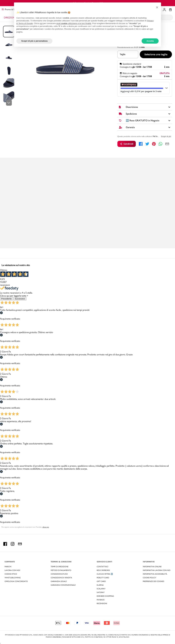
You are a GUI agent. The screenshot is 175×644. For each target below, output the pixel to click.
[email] (167, 144)
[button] (157, 7)
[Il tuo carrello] (170, 10)
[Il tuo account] (164, 10)
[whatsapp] (160, 144)
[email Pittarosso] (20, 545)
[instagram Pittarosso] (13, 545)
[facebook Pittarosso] (5, 545)
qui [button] (41, 23)
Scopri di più (166, 137)
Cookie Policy (149, 578)
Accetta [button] (150, 41)
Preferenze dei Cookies (154, 581)
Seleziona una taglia (156, 54)
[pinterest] (154, 144)
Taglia (123, 54)
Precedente (6, 299)
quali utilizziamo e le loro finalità (74, 23)
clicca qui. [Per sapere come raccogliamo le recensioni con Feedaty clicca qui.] (46, 527)
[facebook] (141, 144)
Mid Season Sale (158, 136)
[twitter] (147, 144)
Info (167, 67)
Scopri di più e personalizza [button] (34, 41)
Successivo (20, 299)
